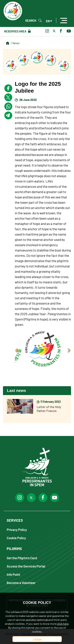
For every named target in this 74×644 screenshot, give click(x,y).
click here (63, 624)
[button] (43, 349)
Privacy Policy (17, 529)
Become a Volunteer (21, 583)
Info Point (13, 574)
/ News (15, 43)
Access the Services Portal (26, 566)
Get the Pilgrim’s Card (22, 558)
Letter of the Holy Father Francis (49, 409)
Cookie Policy (16, 538)
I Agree (37, 639)
